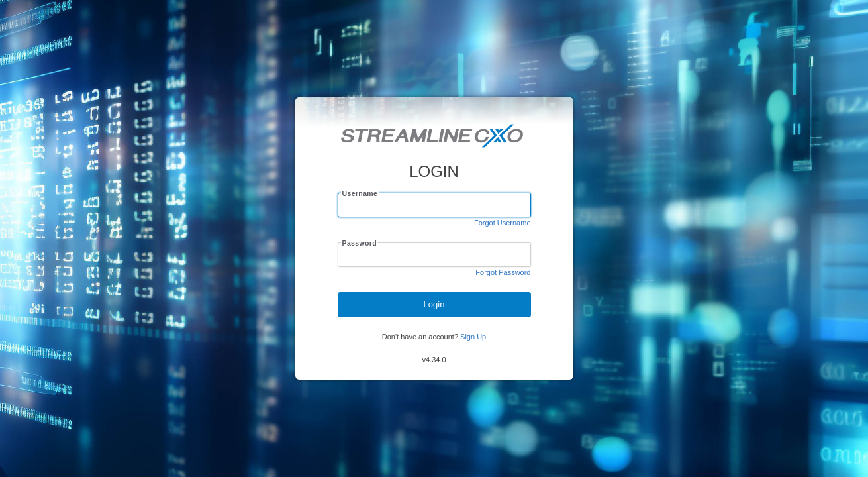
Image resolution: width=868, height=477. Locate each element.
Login (434, 304)
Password (359, 243)
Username (360, 193)
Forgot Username (503, 223)
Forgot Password (503, 273)
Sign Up (473, 337)
